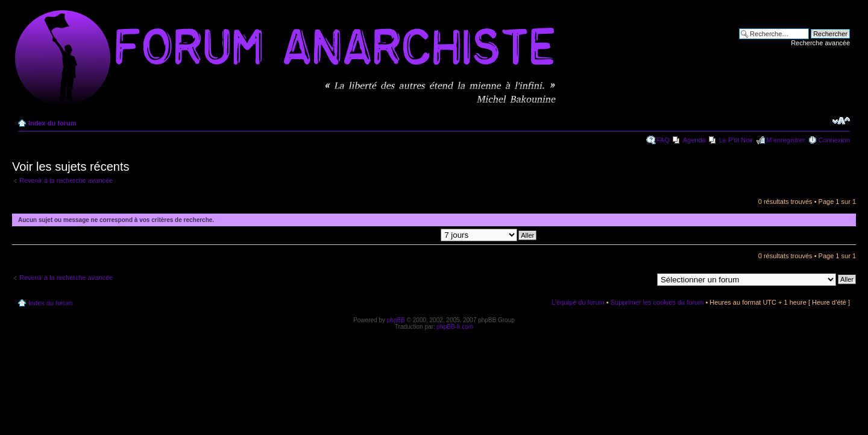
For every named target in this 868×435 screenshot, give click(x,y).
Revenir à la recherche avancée (66, 180)
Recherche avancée (820, 43)
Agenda (694, 140)
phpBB (396, 320)
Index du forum (52, 123)
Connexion (834, 140)
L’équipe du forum (578, 302)
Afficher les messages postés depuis (424, 235)
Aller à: (642, 279)
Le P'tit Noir (736, 140)
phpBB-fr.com (455, 327)
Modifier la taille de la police (841, 121)
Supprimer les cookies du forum (657, 302)
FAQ (663, 140)
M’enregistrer (785, 140)
